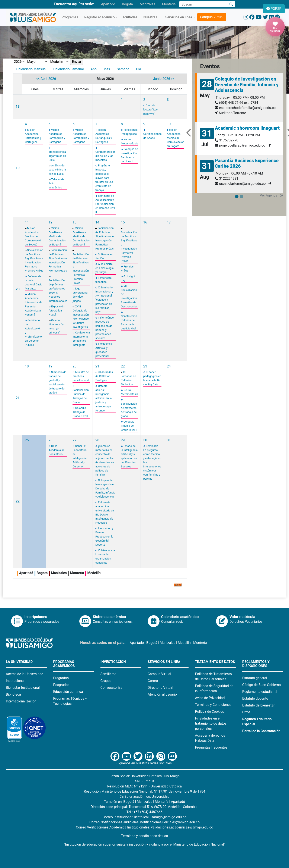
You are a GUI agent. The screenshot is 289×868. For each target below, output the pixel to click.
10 (169, 124)
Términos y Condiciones (213, 705)
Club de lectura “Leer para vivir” (151, 109)
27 (74, 440)
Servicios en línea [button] (179, 17)
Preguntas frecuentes (211, 747)
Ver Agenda (272, 195)
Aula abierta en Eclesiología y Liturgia (105, 268)
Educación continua (68, 692)
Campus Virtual (212, 17)
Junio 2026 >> (164, 79)
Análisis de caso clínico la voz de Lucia (57, 170)
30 (145, 440)
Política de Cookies (209, 712)
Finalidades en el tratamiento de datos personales (211, 723)
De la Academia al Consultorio (56, 450)
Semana (123, 69)
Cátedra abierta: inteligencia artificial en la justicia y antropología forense (103, 398)
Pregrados (61, 678)
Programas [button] (70, 17)
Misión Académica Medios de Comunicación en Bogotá (176, 138)
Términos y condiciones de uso (144, 836)
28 (97, 440)
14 (97, 222)
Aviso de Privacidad (210, 698)
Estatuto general (255, 678)
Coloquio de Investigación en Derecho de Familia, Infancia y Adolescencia (105, 488)
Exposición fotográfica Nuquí (57, 311)
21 (18, 398)
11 (27, 222)
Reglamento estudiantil (260, 692)
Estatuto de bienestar (258, 705)
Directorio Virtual (160, 688)
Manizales (147, 4)
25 (27, 440)
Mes (107, 69)
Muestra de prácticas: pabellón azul (81, 376)
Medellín (184, 643)
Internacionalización (21, 701)
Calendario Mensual (31, 69)
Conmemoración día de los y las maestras (105, 156)
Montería (169, 4)
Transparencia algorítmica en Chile (57, 156)
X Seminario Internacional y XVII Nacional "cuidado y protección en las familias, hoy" (104, 300)
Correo (153, 681)
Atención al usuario (162, 694)
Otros (246, 712)
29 (123, 440)
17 (169, 222)
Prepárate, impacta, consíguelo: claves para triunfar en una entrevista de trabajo (104, 178)
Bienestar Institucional (23, 688)
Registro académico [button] (99, 17)
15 (123, 222)
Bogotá (127, 4)
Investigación (113, 662)
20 (18, 289)
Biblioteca (14, 694)
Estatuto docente (255, 698)
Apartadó (108, 4)
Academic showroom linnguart (247, 128)
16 (145, 222)
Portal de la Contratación (261, 731)
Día (139, 69)
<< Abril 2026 (46, 79)
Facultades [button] (129, 17)
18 (18, 106)
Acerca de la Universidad (25, 674)
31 (169, 440)
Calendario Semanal (69, 69)
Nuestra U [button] (151, 17)
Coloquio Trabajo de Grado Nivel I (80, 412)
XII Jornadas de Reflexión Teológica (104, 376)
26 (51, 440)
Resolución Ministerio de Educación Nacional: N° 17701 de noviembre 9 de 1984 (144, 791)
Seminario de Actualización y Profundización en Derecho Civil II (105, 204)
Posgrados (61, 685)
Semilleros (108, 674)
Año (94, 69)
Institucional (15, 681)
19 (18, 168)
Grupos (106, 681)
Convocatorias (111, 688)
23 (145, 366)
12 (51, 222)
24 (169, 366)
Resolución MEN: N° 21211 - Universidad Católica (144, 786)
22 (123, 366)
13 (74, 222)
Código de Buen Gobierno (262, 685)
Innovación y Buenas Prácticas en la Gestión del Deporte (104, 536)
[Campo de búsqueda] (203, 4)
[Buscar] (231, 4)
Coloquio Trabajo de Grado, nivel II (129, 426)
